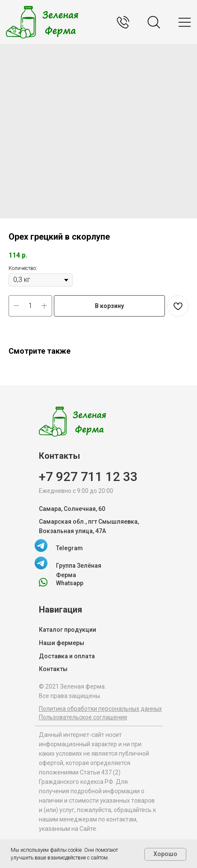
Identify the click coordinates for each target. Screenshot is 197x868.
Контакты (53, 669)
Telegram (69, 548)
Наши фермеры (62, 643)
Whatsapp (70, 583)
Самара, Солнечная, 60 (72, 509)
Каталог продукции (68, 630)
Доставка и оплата (67, 656)
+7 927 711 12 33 (88, 477)
